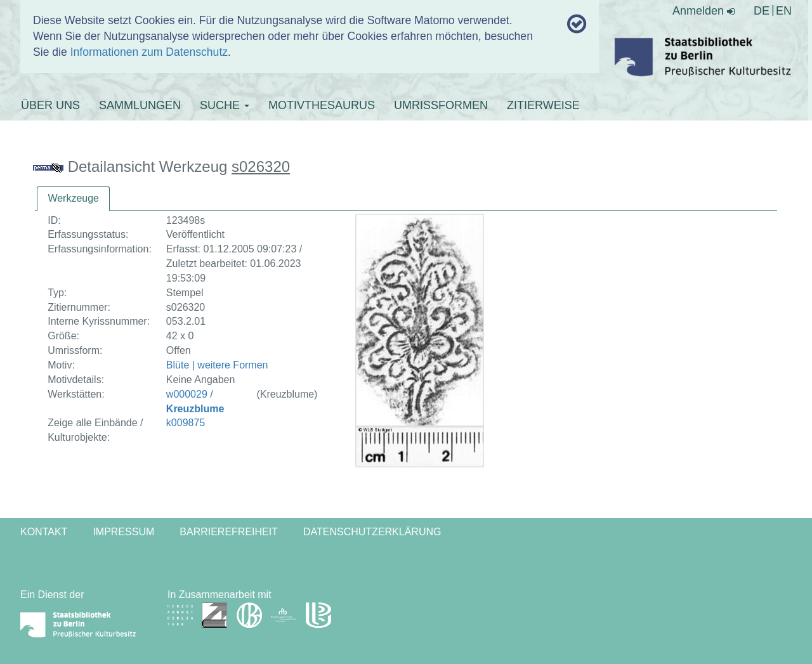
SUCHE (225, 105)
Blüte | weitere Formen (217, 365)
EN (784, 11)
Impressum (123, 532)
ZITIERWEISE (543, 105)
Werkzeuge (73, 198)
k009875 (186, 423)
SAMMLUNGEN (140, 105)
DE (762, 11)
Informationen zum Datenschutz (149, 52)
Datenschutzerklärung (372, 532)
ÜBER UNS (50, 105)
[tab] (73, 199)
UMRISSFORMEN (441, 105)
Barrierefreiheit (229, 532)
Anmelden (704, 11)
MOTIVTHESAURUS (322, 105)
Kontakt (44, 532)
